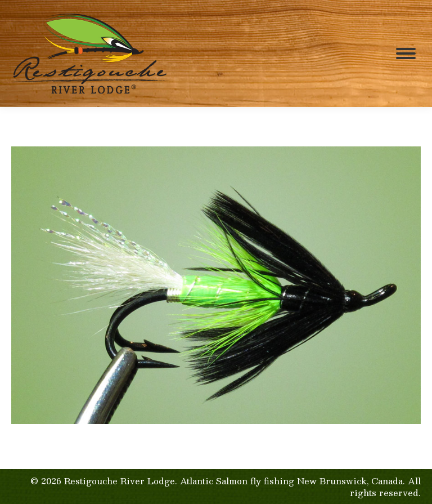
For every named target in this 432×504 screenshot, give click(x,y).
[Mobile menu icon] (406, 53)
